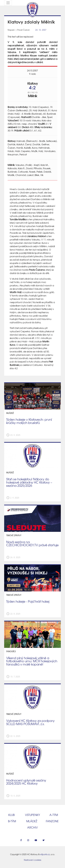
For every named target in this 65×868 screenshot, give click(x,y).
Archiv (32, 827)
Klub (11, 815)
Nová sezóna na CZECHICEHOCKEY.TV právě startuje (32, 544)
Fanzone (52, 821)
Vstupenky (32, 815)
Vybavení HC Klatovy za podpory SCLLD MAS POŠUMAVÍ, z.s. (30, 722)
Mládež (32, 821)
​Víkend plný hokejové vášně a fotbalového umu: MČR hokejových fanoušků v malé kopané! (32, 661)
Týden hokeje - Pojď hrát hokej (28, 601)
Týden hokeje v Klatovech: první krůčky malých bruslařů (29, 421)
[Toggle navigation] (8, 3)
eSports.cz (45, 854)
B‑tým (12, 821)
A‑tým (54, 815)
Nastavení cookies (32, 860)
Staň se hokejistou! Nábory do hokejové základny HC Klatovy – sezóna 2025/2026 (29, 482)
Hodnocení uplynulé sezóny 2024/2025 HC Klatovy (26, 782)
